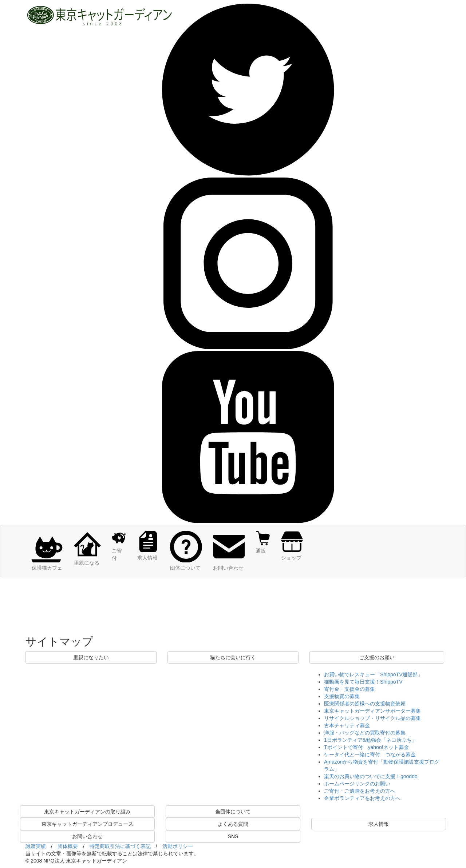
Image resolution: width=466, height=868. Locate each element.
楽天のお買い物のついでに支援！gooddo (371, 776)
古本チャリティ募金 (347, 725)
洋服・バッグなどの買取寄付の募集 (365, 733)
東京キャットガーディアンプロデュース (87, 824)
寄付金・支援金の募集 (349, 689)
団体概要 (68, 846)
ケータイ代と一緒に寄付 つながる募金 (370, 754)
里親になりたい (91, 657)
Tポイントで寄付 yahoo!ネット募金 (366, 747)
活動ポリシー (178, 846)
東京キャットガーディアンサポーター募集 (372, 711)
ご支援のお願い (377, 657)
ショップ (292, 554)
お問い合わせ (229, 564)
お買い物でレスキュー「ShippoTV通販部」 (373, 674)
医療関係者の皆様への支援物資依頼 (365, 704)
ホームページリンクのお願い (357, 784)
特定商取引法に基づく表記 (120, 846)
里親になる (87, 559)
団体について (186, 564)
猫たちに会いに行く (233, 657)
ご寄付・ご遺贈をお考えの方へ (360, 791)
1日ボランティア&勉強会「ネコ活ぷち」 (370, 740)
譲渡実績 (36, 846)
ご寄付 (119, 551)
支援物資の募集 (342, 696)
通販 (263, 547)
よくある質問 (233, 824)
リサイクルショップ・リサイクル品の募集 (372, 718)
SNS (233, 836)
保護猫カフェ (47, 564)
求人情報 (148, 554)
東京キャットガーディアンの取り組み (87, 812)
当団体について (233, 812)
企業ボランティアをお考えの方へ (362, 798)
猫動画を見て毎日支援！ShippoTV (363, 682)
